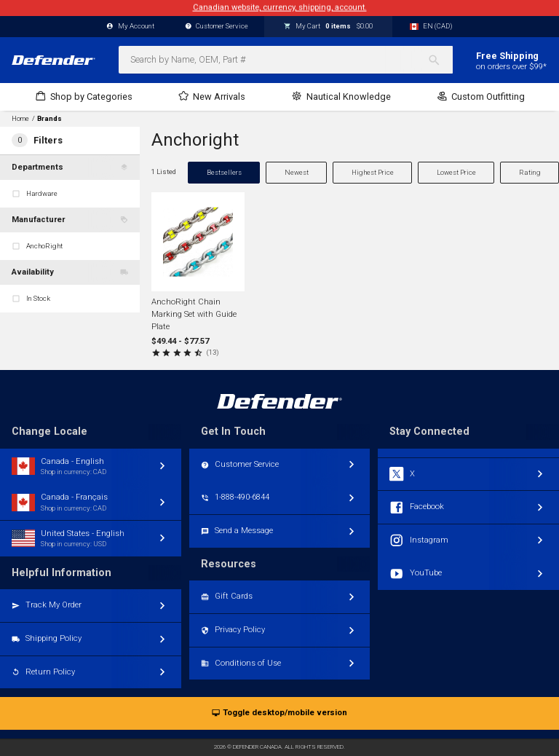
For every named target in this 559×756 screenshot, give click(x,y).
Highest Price (373, 172)
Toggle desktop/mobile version (279, 713)
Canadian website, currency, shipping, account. (280, 8)
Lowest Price (456, 172)
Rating (530, 172)
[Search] (440, 60)
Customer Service (217, 27)
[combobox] (286, 60)
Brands (49, 119)
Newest (297, 172)
